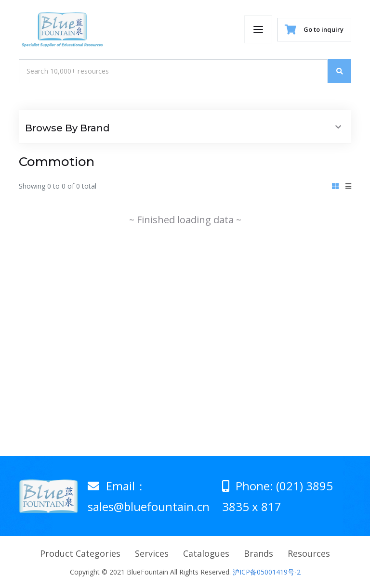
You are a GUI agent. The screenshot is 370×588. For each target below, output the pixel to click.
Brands (258, 553)
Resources (309, 553)
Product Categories (80, 553)
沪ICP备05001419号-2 (267, 572)
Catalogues (206, 553)
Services (152, 553)
